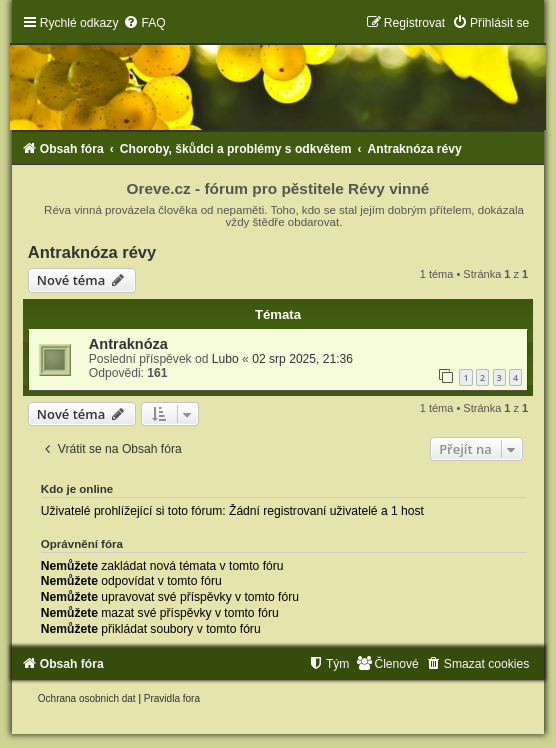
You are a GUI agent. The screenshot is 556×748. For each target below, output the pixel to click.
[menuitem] (144, 23)
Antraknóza (128, 344)
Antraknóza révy (92, 252)
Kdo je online (77, 489)
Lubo (225, 359)
